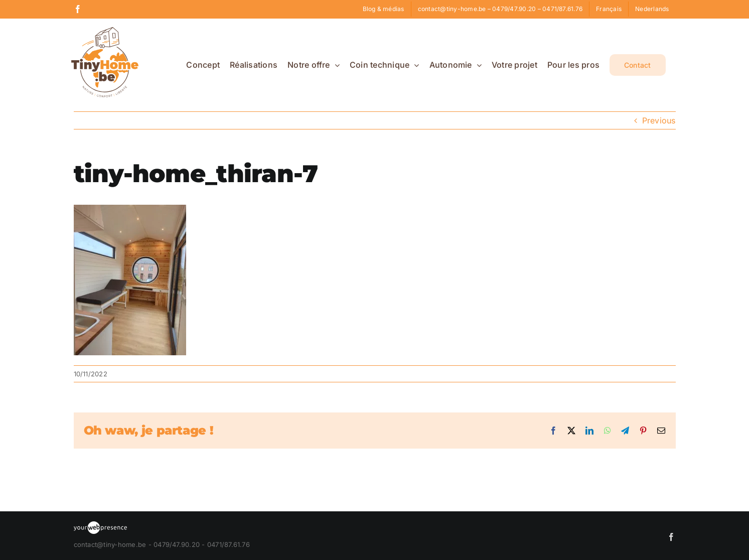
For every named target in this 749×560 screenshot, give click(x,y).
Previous (659, 120)
